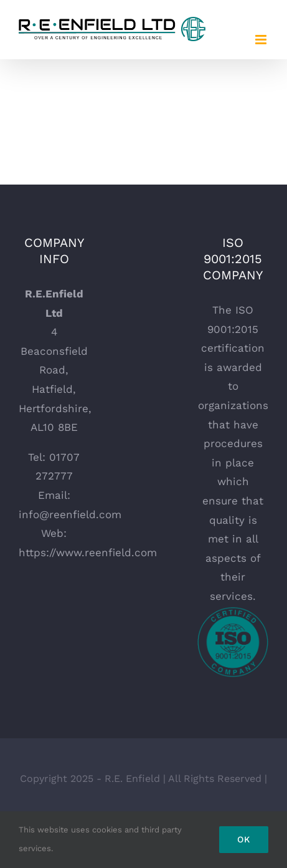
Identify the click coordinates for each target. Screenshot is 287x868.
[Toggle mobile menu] (262, 40)
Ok (244, 839)
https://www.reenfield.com (88, 552)
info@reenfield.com (70, 514)
